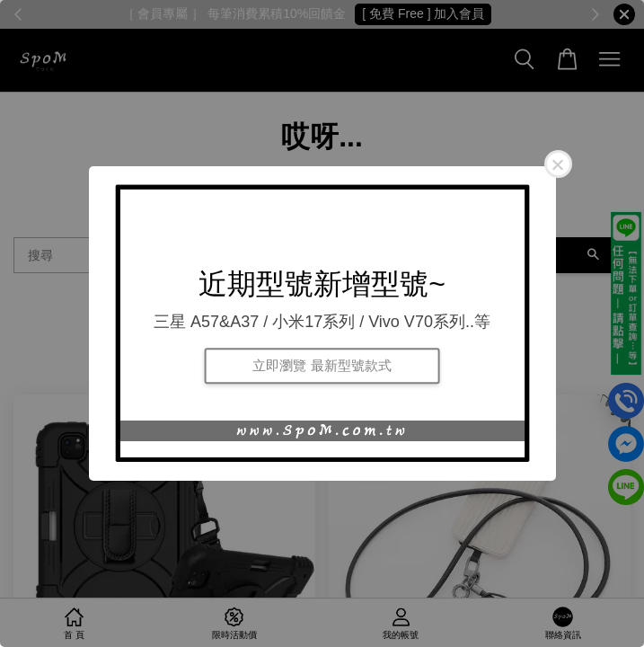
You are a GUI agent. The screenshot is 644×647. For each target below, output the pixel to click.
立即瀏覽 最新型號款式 (322, 365)
